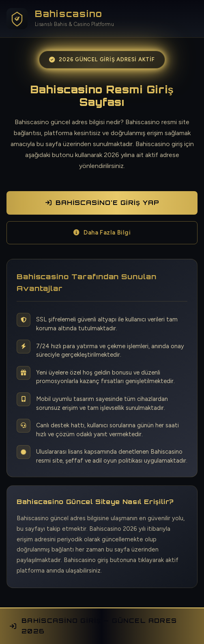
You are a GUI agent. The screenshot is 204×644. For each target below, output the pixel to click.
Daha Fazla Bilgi (102, 233)
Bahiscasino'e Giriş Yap (102, 203)
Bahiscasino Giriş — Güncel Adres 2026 (93, 626)
